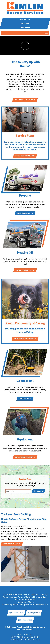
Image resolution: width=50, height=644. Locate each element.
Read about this (12, 544)
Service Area (25, 27)
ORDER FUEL (25, 399)
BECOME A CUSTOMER (25, 100)
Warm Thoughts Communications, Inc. (30, 605)
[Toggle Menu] (46, 33)
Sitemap (13, 597)
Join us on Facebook (15, 627)
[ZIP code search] (18, 491)
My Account (25, 24)
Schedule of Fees (26, 602)
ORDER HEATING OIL (25, 270)
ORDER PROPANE (25, 213)
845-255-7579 (25, 20)
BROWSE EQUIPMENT (25, 457)
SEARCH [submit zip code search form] (38, 491)
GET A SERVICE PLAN (25, 163)
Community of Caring (25, 346)
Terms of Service (25, 597)
